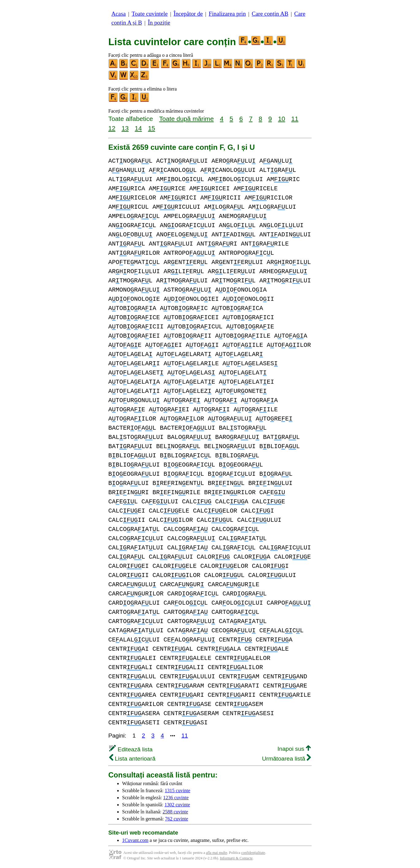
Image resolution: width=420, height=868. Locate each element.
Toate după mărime (187, 119)
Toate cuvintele (150, 14)
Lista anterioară (132, 759)
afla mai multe (216, 853)
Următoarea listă (286, 759)
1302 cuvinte (177, 805)
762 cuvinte (177, 819)
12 (112, 128)
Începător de (188, 14)
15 (151, 128)
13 (125, 128)
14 (138, 128)
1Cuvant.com (135, 840)
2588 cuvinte (175, 812)
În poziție (159, 23)
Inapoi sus (294, 749)
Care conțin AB (270, 14)
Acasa (119, 14)
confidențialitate (253, 853)
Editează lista (131, 749)
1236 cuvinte (176, 798)
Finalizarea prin (227, 14)
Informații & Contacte (236, 858)
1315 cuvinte (177, 790)
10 (281, 119)
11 (295, 119)
